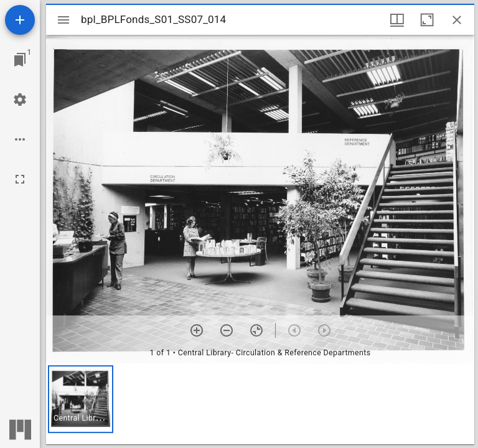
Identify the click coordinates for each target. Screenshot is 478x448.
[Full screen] (20, 179)
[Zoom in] (197, 330)
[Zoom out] (227, 330)
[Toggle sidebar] (63, 20)
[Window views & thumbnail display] (397, 20)
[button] (81, 399)
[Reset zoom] (256, 330)
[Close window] (457, 20)
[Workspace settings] (20, 100)
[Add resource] (20, 20)
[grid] (260, 404)
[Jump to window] (20, 60)
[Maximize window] (427, 20)
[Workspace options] (20, 139)
